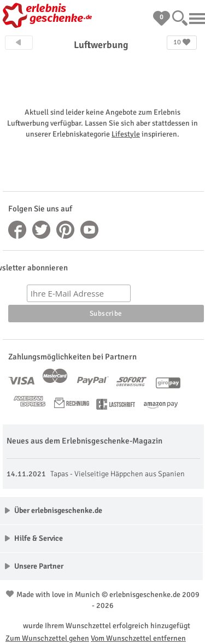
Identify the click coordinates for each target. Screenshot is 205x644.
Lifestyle (126, 134)
